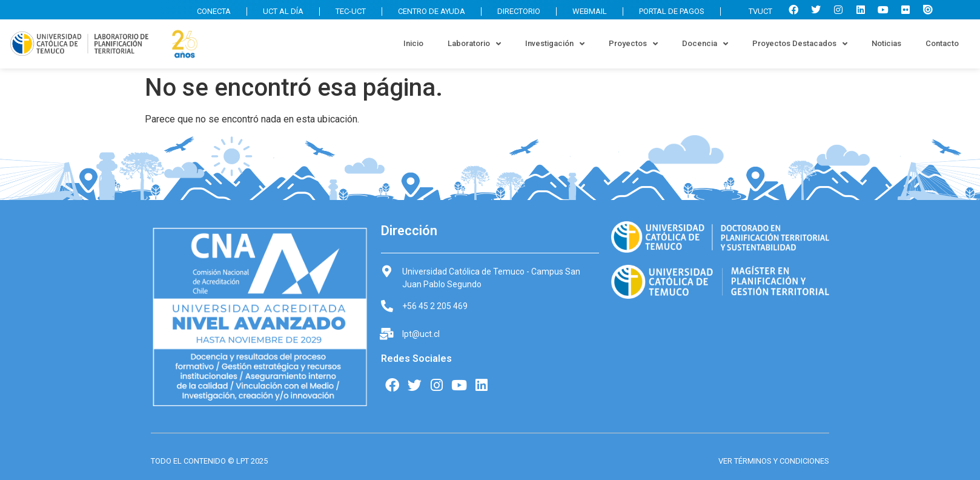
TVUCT (754, 11)
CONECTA (214, 11)
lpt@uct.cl (421, 334)
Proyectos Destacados (800, 44)
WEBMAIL (590, 11)
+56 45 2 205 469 (435, 306)
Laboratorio (474, 44)
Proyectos (633, 44)
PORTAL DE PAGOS (672, 11)
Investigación (555, 44)
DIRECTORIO (519, 11)
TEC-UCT (351, 11)
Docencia (705, 44)
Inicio (413, 43)
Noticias (886, 43)
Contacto (942, 43)
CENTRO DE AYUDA (432, 11)
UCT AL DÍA (283, 11)
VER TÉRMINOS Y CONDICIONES (774, 461)
